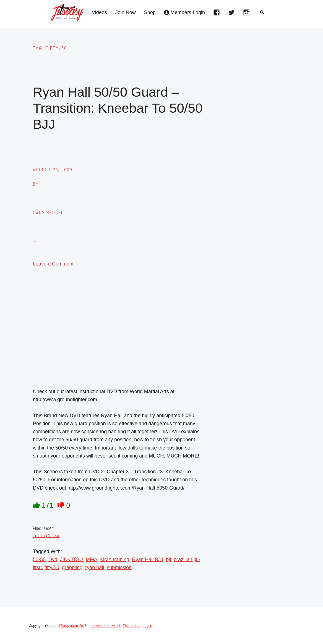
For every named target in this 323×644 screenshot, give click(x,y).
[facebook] (218, 14)
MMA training (115, 559)
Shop (150, 13)
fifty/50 (52, 567)
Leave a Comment (53, 264)
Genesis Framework (106, 625)
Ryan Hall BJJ (148, 559)
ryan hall (95, 567)
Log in (147, 625)
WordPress (132, 625)
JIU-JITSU (71, 559)
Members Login (188, 13)
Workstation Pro (72, 625)
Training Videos (47, 536)
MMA (92, 559)
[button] (262, 12)
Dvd (53, 559)
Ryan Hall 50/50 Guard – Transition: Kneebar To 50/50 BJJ (118, 108)
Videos (99, 13)
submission (119, 567)
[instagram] (248, 14)
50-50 (39, 559)
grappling (72, 567)
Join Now (126, 13)
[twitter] (233, 14)
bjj (168, 559)
